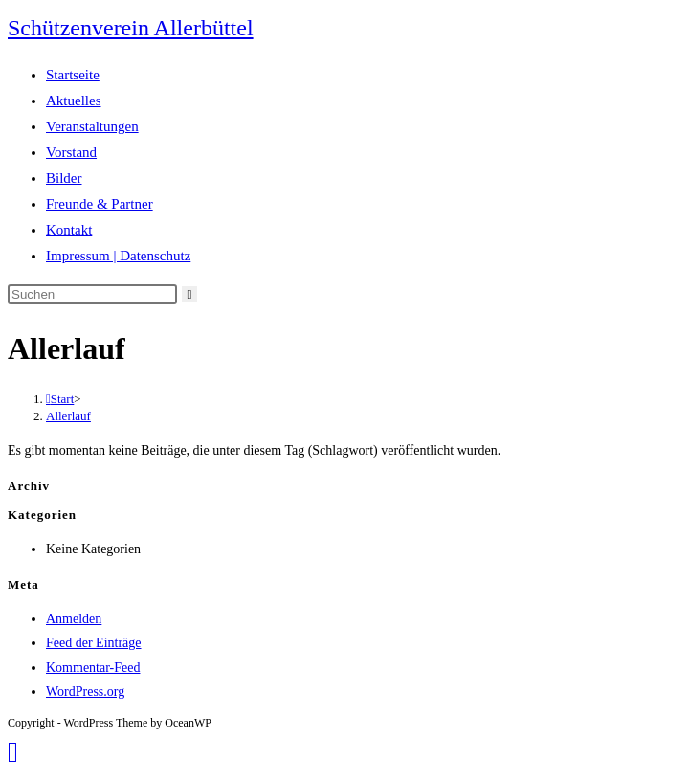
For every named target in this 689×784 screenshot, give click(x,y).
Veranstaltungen (92, 126)
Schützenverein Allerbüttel (131, 28)
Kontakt (69, 230)
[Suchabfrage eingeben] (92, 294)
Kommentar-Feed (93, 668)
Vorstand (71, 152)
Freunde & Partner (100, 204)
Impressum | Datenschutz (118, 256)
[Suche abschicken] (190, 294)
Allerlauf (68, 416)
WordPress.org (85, 692)
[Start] (60, 399)
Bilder (64, 178)
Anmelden (74, 619)
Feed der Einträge (94, 643)
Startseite (73, 75)
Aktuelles (74, 101)
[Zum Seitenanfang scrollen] (13, 752)
